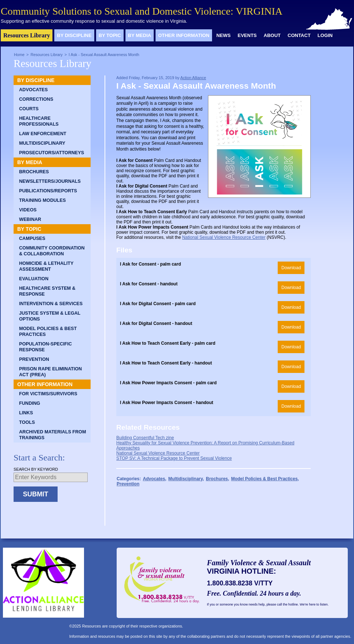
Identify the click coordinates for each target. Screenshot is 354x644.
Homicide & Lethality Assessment (46, 266)
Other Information (184, 35)
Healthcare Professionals (39, 121)
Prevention (34, 359)
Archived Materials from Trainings (52, 435)
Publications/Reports (48, 191)
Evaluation (34, 279)
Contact (299, 35)
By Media (140, 35)
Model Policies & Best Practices (48, 332)
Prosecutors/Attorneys (52, 153)
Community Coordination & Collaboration (52, 251)
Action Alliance (193, 78)
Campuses (32, 238)
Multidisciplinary (42, 143)
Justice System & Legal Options (50, 316)
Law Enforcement (43, 134)
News (224, 35)
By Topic (110, 35)
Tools (27, 422)
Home (19, 55)
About (272, 35)
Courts (29, 109)
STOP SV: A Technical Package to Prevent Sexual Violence (174, 458)
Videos (28, 210)
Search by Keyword (36, 469)
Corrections (36, 99)
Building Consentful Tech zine (145, 438)
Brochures (34, 172)
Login (325, 35)
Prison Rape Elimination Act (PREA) (50, 372)
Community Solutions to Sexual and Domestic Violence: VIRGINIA (142, 11)
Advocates (33, 90)
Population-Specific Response (45, 347)
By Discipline (74, 35)
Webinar (30, 219)
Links (26, 413)
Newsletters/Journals (50, 181)
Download (291, 268)
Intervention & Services (51, 304)
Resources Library (27, 35)
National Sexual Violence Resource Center (224, 237)
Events (247, 35)
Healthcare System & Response (47, 291)
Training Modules (42, 200)
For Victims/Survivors (48, 394)
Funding (30, 403)
